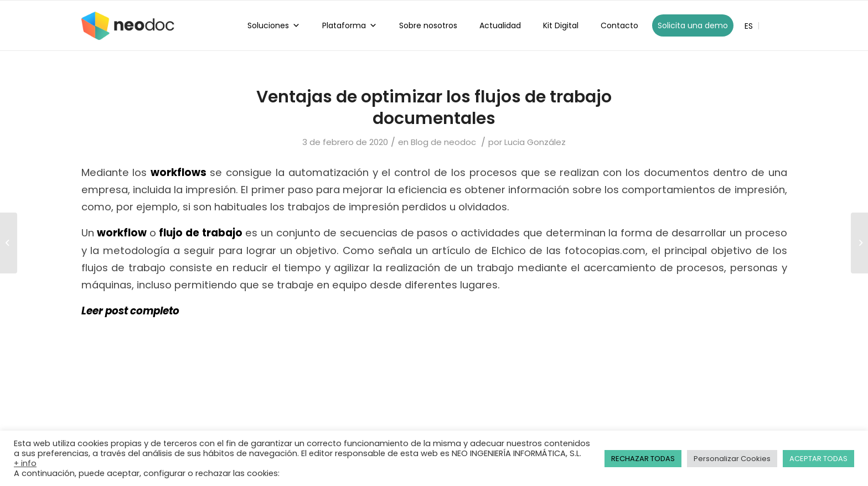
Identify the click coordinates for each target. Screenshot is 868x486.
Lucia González (535, 142)
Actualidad (500, 25)
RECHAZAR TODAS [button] (643, 459)
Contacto (619, 25)
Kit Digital (561, 25)
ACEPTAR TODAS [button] (818, 459)
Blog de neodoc (443, 142)
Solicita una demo (693, 25)
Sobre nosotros (428, 25)
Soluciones (274, 25)
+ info (25, 463)
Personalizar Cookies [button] (732, 459)
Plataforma (350, 25)
